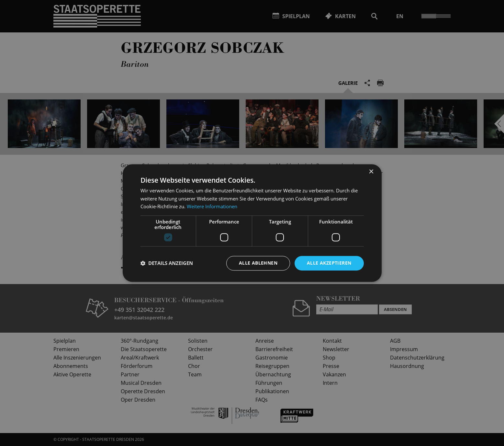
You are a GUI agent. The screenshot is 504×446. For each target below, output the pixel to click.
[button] (167, 263)
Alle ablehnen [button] (258, 263)
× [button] (371, 172)
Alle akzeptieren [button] (329, 263)
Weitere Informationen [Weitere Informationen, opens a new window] (212, 207)
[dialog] (252, 223)
